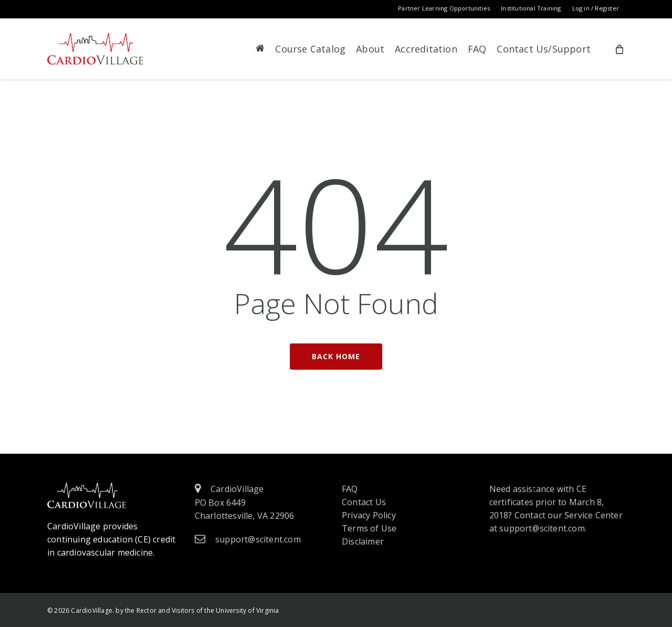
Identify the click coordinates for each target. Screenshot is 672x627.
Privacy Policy (369, 515)
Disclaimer (363, 541)
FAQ (350, 489)
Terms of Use (369, 528)
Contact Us (364, 502)
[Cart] (619, 49)
